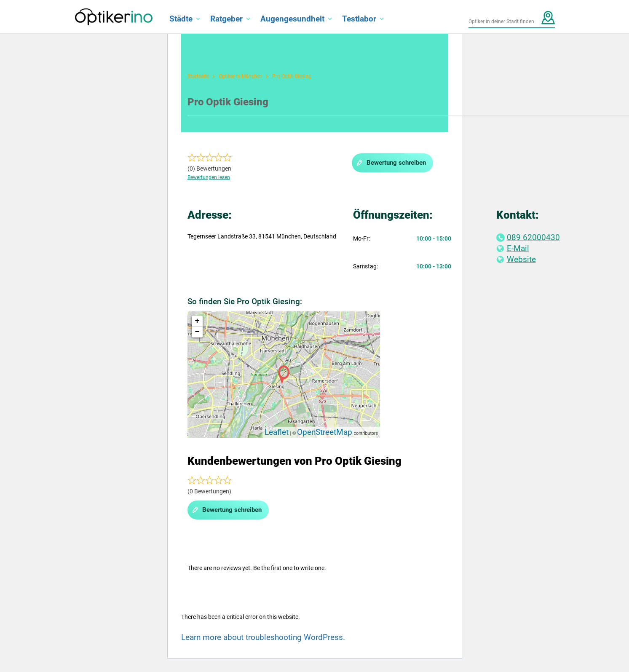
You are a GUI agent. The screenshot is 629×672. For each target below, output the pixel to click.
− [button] (197, 332)
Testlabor (359, 19)
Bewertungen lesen (209, 177)
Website (516, 259)
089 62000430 (528, 237)
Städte (181, 19)
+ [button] (197, 321)
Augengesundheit (292, 19)
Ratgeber (226, 19)
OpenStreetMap (325, 432)
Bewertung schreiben (391, 163)
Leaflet (277, 432)
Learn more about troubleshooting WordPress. (263, 637)
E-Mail (513, 248)
